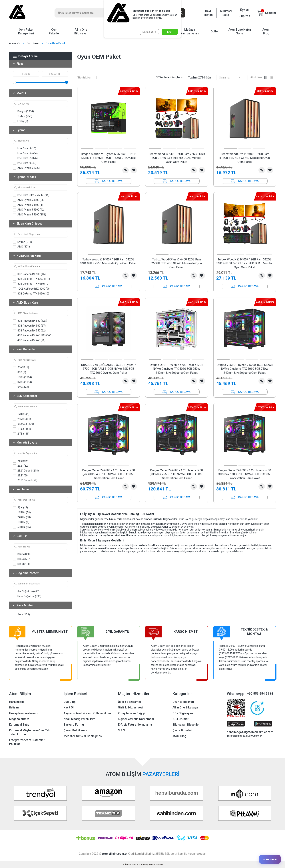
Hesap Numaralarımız (24, 713)
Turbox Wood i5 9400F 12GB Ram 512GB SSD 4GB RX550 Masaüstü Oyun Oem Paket (108, 261)
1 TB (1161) (22, 429)
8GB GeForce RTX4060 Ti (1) (31, 279)
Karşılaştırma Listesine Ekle (126, 170)
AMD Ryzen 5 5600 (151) (29, 215)
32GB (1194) (22, 382)
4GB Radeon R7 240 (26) (29, 340)
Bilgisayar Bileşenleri (186, 725)
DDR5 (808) (22, 554)
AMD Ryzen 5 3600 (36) (29, 200)
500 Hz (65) (22, 527)
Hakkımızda (17, 702)
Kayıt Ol (69, 707)
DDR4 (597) (22, 559)
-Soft (124, 865)
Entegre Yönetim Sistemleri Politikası (27, 742)
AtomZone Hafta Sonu (240, 32)
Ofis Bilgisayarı (183, 713)
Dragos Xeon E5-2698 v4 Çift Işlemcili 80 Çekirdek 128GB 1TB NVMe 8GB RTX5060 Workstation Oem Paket (245, 474)
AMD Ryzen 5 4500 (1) (28, 205)
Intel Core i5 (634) (25, 153)
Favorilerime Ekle (134, 170)
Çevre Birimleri (182, 730)
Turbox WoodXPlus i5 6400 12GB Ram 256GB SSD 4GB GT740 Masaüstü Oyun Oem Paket (177, 263)
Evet (170, 32)
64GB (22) (21, 387)
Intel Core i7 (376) (25, 158)
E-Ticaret (132, 865)
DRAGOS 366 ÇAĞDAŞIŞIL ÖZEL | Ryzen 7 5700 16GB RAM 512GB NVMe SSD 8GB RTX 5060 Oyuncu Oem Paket (108, 369)
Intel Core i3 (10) (25, 149)
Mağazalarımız (19, 719)
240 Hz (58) (22, 517)
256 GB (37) (22, 419)
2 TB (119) (21, 434)
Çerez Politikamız (75, 730)
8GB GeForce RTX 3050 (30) (31, 294)
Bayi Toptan (208, 13)
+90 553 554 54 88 (260, 694)
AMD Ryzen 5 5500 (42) (29, 210)
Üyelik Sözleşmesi (130, 702)
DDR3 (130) (22, 564)
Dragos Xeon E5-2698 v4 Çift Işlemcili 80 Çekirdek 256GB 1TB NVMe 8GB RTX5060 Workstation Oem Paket (176, 474)
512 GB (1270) (23, 424)
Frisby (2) (20, 121)
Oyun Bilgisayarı (183, 702)
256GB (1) (21, 367)
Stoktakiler (87, 77)
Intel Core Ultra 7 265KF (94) (31, 195)
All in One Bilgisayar (81, 32)
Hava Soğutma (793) (27, 596)
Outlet (215, 31)
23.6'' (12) (21, 466)
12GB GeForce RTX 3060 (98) (32, 289)
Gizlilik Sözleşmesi (131, 707)
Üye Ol (244, 10)
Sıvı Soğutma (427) (26, 591)
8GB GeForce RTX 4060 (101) (32, 284)
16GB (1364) (22, 377)
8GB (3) (19, 372)
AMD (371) (21, 247)
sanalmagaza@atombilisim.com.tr (250, 732)
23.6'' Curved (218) (26, 471)
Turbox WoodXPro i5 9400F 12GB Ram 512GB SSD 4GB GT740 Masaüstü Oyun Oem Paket (245, 158)
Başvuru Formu (74, 725)
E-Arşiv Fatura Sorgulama (135, 725)
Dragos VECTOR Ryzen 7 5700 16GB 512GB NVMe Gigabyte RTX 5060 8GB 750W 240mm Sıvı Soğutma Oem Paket (245, 369)
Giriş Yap (244, 16)
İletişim (14, 707)
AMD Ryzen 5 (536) (26, 168)
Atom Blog (266, 32)
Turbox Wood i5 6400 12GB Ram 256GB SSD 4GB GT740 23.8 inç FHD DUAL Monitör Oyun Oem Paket (176, 158)
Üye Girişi (70, 702)
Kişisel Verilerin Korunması (136, 719)
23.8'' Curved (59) (25, 480)
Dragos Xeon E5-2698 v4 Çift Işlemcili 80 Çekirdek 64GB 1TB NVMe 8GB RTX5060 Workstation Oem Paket (109, 474)
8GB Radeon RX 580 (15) (29, 274)
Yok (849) (21, 461)
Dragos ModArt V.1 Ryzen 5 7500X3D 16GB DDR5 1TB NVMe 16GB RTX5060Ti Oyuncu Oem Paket (109, 158)
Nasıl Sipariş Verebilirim (79, 719)
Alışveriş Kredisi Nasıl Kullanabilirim (87, 713)
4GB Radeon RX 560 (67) (29, 326)
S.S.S (121, 730)
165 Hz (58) (22, 513)
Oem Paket (33, 43)
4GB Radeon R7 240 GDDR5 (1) (33, 335)
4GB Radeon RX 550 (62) (29, 331)
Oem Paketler (54, 32)
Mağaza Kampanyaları (190, 32)
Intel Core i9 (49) (25, 163)
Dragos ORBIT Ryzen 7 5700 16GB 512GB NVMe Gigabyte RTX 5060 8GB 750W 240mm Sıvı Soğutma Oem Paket (176, 369)
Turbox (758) (23, 116)
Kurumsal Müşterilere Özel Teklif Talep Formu (31, 732)
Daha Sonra (149, 32)
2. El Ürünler (180, 719)
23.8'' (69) (21, 476)
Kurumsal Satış (226, 13)
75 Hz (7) (20, 508)
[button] (87, 149)
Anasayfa (15, 43)
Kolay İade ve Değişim (133, 713)
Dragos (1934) (23, 111)
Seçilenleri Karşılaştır (169, 77)
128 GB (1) (21, 414)
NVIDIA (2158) (23, 242)
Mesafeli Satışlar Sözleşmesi (83, 736)
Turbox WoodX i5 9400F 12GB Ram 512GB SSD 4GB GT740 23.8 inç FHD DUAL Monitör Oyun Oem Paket (245, 263)
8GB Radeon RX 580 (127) (30, 321)
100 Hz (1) (21, 522)
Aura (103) (21, 615)
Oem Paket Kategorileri (26, 32)
